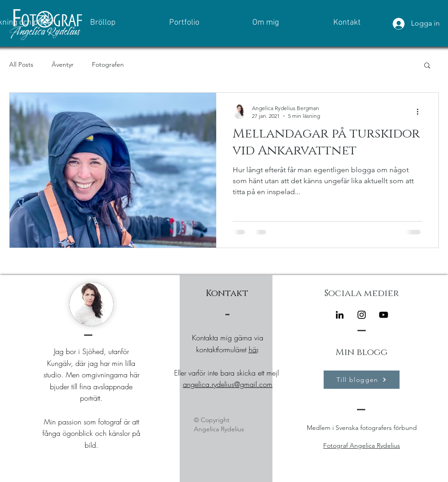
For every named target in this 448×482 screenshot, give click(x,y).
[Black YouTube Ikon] (384, 315)
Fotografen (108, 64)
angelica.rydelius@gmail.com (228, 384)
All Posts (21, 64)
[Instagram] (362, 315)
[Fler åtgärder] (421, 111)
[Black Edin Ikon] (340, 315)
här (253, 350)
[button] (427, 66)
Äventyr (63, 64)
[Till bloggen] (362, 380)
